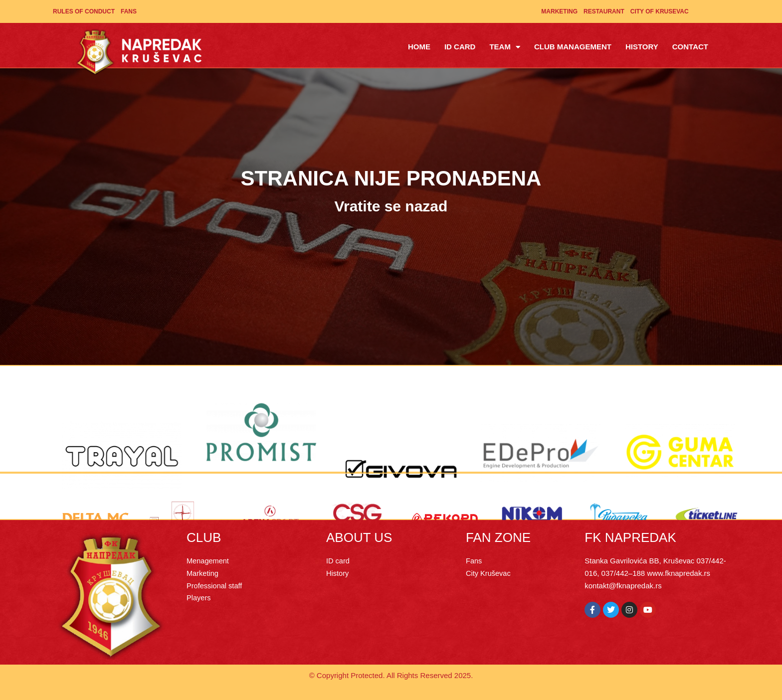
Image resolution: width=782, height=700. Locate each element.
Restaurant (604, 11)
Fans (129, 11)
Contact (690, 47)
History (642, 47)
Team (505, 47)
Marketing (559, 11)
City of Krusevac (660, 11)
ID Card (460, 47)
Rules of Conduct (84, 11)
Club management (573, 47)
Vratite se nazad (391, 206)
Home (419, 47)
